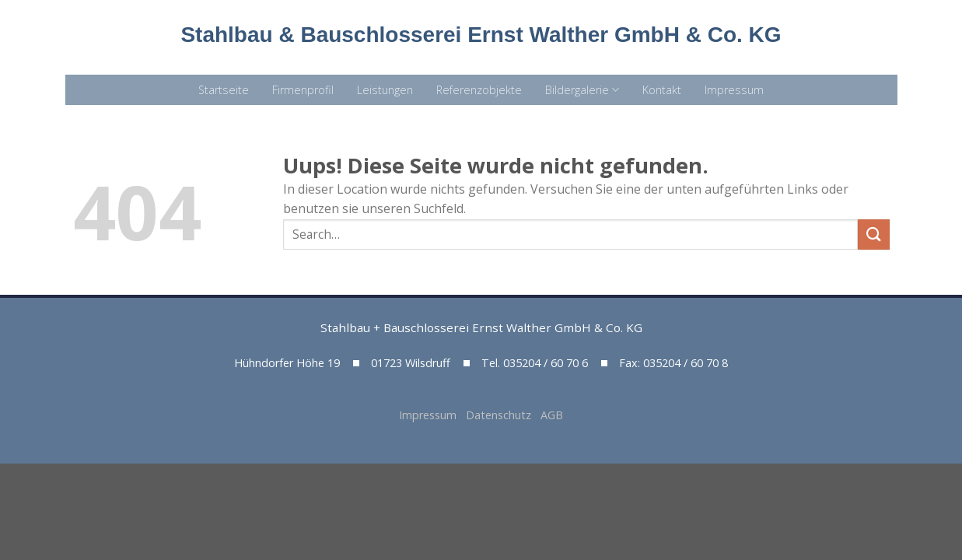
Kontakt (662, 90)
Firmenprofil (303, 90)
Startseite (224, 90)
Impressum (734, 90)
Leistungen (385, 90)
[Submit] (873, 234)
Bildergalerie (582, 90)
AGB (552, 415)
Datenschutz (503, 415)
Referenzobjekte (479, 90)
